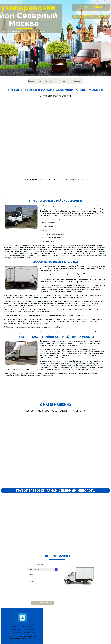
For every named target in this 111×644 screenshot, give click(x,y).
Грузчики (49, 81)
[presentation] (43, 577)
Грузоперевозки (35, 81)
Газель (62, 81)
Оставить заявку (42, 585)
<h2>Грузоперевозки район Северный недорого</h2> (55, 505)
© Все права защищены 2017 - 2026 (56, 643)
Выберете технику (35, 546)
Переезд (76, 81)
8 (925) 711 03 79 (91, 17)
